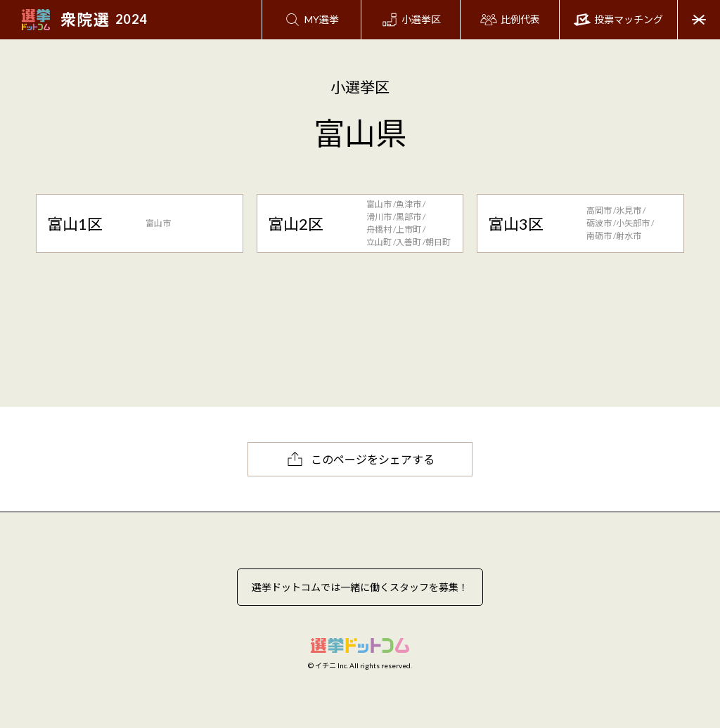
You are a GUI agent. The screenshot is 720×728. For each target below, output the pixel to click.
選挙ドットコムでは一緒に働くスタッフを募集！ (360, 587)
